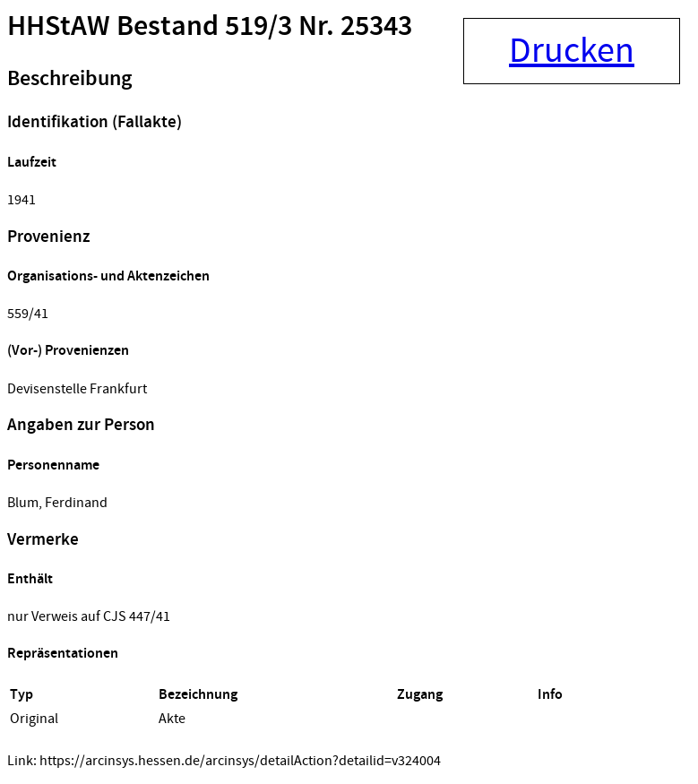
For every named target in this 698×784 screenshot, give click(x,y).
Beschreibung (69, 79)
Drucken (572, 51)
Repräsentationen (63, 654)
